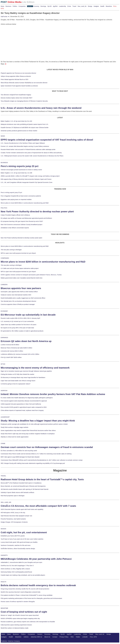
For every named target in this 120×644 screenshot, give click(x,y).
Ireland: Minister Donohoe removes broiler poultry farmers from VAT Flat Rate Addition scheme (53, 394)
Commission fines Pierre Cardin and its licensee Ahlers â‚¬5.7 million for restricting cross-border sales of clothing (36, 454)
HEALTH (3, 582)
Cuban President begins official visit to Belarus (15, 215)
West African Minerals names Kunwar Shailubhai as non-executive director (24, 83)
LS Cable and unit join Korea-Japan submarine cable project (20, 268)
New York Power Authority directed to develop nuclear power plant (37, 212)
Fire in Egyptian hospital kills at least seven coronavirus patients (21, 196)
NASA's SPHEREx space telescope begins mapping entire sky (20, 618)
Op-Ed (49, 6)
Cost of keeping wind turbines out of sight (24, 612)
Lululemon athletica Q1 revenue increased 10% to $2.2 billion (20, 354)
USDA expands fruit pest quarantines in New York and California (21, 404)
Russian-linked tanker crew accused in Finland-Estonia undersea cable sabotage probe (28, 149)
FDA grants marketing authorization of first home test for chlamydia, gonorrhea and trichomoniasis (31, 598)
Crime (69, 6)
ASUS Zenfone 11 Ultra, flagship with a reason (15, 569)
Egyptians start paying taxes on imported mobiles (16, 199)
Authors (26, 637)
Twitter (78, 637)
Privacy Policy (64, 637)
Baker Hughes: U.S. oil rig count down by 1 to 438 (16, 173)
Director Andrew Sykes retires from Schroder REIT (17, 98)
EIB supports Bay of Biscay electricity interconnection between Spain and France (26, 179)
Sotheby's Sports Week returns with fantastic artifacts (17, 492)
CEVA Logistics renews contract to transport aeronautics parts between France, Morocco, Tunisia (31, 275)
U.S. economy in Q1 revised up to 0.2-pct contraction (17, 321)
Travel (74, 6)
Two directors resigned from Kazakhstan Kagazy (16, 95)
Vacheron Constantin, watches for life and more (16, 545)
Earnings (43, 6)
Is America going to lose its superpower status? (16, 384)
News (2, 6)
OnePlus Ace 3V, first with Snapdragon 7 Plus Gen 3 (17, 566)
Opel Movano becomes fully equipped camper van (16, 516)
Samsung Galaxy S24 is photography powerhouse (16, 572)
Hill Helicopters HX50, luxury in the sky (13, 513)
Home (3, 634)
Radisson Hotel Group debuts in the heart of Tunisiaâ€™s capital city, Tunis (42, 479)
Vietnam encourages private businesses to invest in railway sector (21, 170)
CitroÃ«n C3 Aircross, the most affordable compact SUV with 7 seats (38, 506)
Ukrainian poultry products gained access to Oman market (19, 131)
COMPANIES (5, 258)
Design (90, 6)
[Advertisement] (15, 37)
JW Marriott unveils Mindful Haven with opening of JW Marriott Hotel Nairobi (25, 489)
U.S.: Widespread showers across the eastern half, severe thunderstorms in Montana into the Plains (32, 156)
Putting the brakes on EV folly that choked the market (17, 374)
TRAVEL (3, 476)
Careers (29, 6)
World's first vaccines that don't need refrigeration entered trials (21, 592)
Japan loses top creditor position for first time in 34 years (19, 325)
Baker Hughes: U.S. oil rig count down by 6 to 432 (16, 121)
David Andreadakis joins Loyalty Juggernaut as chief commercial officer (23, 298)
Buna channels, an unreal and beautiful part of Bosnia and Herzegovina (23, 486)
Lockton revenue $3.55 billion (10, 345)
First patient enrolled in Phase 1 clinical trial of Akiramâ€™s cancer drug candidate (27, 595)
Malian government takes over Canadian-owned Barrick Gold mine (22, 278)
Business (8, 6)
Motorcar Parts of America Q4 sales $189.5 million (16, 348)
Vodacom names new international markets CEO (16, 295)
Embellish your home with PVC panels (13, 536)
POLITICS (4, 208)
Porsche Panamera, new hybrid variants (13, 519)
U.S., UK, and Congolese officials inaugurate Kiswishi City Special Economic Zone (27, 182)
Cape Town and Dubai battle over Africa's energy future (18, 381)
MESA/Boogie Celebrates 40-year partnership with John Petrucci (36, 559)
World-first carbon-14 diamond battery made (15, 628)
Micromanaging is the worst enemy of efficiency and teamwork (35, 368)
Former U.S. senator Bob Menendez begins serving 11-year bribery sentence (25, 146)
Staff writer (5, 17)
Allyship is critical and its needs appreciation (15, 437)
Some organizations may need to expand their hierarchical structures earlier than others (28, 430)
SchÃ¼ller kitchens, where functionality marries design (18, 549)
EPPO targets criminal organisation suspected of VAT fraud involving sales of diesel (47, 140)
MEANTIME (4, 608)
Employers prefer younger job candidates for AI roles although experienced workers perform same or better (34, 424)
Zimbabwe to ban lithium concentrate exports (15, 228)
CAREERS (4, 285)
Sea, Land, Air (82, 6)
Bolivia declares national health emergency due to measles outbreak (38, 585)
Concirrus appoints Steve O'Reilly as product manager (18, 304)
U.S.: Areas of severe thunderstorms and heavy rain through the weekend (41, 108)
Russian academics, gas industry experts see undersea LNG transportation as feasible (28, 622)
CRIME (3, 443)
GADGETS (4, 555)
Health (102, 6)
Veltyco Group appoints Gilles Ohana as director (16, 76)
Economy (36, 6)
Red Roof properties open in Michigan (13, 496)
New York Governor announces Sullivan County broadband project (22, 225)
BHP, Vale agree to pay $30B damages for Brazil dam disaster (20, 457)
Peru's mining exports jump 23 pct (20, 166)
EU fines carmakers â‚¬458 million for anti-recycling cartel (19, 451)
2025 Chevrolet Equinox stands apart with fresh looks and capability (22, 509)
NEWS (3, 136)
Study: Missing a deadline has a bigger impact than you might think (38, 421)
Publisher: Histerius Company (11, 641)
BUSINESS (4, 163)
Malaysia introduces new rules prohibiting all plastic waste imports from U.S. (25, 124)
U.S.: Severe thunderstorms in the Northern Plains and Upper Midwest (23, 143)
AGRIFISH (4, 391)
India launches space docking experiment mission (16, 625)
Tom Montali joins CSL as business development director (18, 301)
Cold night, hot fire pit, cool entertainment (24, 532)
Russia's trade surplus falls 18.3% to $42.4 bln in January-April (20, 318)
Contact (55, 637)
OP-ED (3, 364)
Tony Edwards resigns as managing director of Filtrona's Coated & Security (24, 101)
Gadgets (96, 6)
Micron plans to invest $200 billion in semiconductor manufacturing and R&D (25, 203)
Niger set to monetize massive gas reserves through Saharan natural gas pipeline (26, 371)
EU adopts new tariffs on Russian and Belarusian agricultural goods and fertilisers (26, 218)
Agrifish (55, 6)
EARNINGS (4, 338)
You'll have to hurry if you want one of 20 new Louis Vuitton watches (22, 539)
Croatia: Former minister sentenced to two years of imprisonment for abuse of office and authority (31, 153)
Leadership (62, 6)
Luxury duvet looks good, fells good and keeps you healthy (19, 542)
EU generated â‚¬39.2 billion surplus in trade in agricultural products (22, 331)
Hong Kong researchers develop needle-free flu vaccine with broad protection (25, 589)
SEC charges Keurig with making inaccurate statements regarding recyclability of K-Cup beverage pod (33, 463)
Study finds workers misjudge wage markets (15, 427)
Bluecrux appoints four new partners (21, 288)
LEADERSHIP (5, 417)
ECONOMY (4, 311)
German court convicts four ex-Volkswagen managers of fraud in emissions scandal (47, 447)
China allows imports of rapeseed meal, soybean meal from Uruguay (22, 410)
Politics (15, 6)
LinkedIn (85, 637)
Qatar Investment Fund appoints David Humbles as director (19, 86)
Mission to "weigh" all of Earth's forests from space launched (20, 615)
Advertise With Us (36, 637)
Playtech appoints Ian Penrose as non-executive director (18, 73)
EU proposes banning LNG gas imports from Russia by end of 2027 (22, 221)
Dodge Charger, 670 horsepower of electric (14, 522)
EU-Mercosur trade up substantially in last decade (28, 315)
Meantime (109, 6)
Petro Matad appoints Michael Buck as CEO (15, 79)
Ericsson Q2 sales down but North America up (26, 341)
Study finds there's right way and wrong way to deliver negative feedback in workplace (28, 434)
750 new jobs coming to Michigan (11, 250)
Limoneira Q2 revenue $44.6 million (12, 351)
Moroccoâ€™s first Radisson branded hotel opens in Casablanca (21, 483)
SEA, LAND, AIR (6, 502)
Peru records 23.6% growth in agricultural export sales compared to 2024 (24, 407)
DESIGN (3, 529)
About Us (47, 637)
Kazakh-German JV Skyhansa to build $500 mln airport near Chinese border (25, 128)
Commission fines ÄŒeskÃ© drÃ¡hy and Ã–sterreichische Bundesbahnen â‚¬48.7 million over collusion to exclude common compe (42, 460)
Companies (22, 6)
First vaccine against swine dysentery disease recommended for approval (24, 401)
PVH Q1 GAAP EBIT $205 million (11, 357)
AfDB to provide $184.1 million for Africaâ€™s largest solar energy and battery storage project (30, 176)
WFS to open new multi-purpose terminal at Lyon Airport (18, 253)
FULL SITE (93, 637)
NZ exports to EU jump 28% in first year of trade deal (17, 328)
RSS (72, 637)
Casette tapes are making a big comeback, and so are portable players (23, 575)
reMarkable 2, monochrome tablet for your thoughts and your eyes (21, 562)
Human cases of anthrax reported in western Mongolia (18, 602)
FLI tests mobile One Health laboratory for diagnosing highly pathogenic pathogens (27, 398)
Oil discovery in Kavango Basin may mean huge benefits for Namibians (23, 377)
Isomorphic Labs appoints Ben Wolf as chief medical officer (19, 292)
